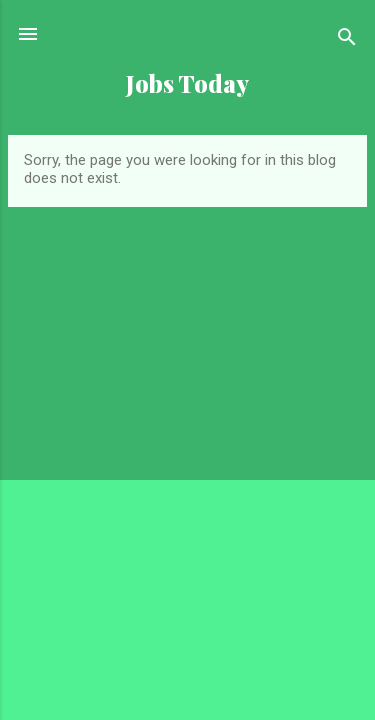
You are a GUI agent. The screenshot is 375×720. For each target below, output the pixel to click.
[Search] (347, 40)
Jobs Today (187, 83)
